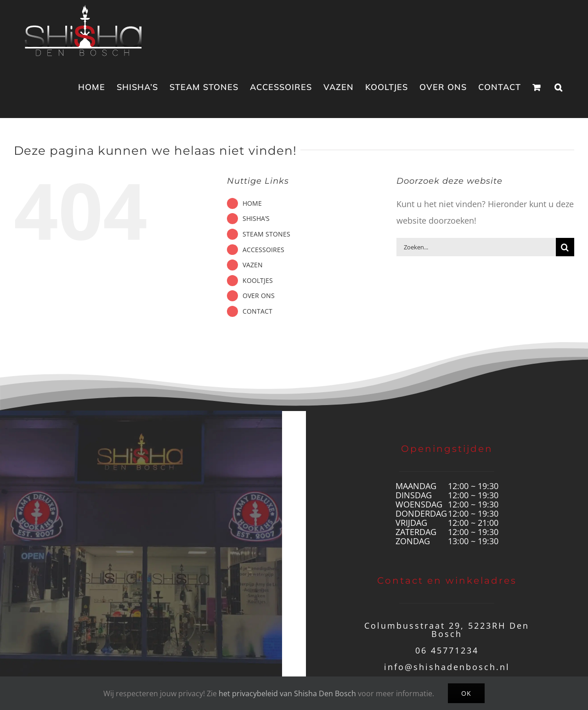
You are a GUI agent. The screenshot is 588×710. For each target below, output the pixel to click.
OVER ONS (259, 296)
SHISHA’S (256, 218)
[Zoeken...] (476, 247)
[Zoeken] (565, 247)
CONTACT (257, 311)
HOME (252, 203)
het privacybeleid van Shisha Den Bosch (287, 693)
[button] (559, 87)
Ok (466, 693)
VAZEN (253, 265)
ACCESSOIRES (263, 250)
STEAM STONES (266, 234)
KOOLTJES (258, 280)
